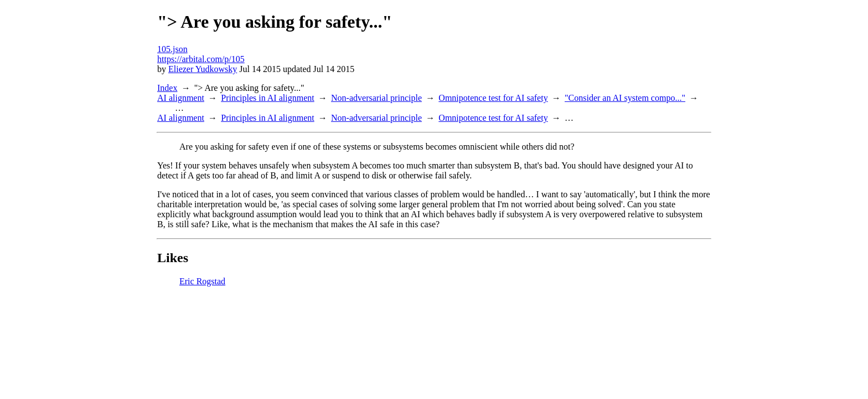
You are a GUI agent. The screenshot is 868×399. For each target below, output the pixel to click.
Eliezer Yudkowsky (203, 69)
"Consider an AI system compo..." (625, 98)
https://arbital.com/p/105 (201, 59)
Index (167, 88)
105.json (172, 49)
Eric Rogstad (202, 281)
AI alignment (181, 98)
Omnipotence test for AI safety (493, 98)
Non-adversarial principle (376, 98)
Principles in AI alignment (267, 98)
